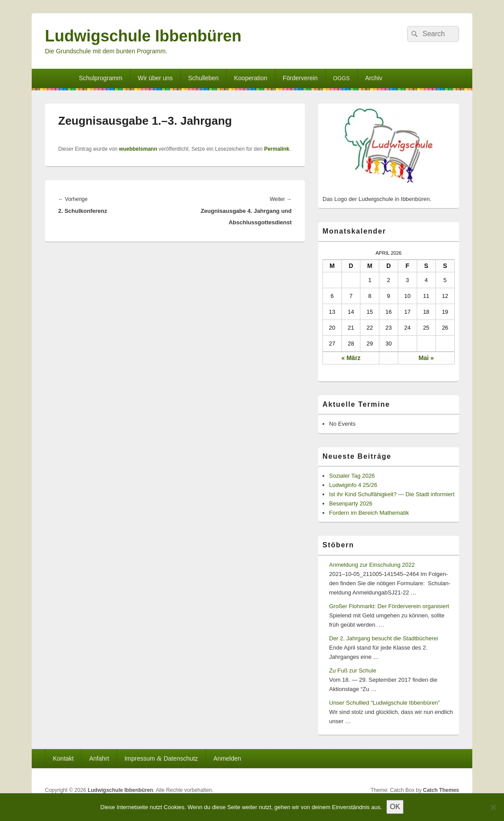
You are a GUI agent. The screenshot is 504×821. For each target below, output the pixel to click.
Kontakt (63, 758)
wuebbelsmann (138, 149)
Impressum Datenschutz (161, 758)
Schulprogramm (101, 78)
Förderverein (300, 78)
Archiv (374, 78)
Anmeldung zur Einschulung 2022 (372, 565)
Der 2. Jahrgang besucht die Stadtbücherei (384, 638)
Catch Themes (441, 790)
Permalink (276, 149)
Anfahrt (99, 758)
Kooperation (251, 78)
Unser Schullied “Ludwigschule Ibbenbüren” (384, 703)
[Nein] (493, 807)
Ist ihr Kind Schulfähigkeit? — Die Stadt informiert (392, 494)
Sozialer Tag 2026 (352, 476)
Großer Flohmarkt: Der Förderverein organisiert (389, 606)
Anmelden (227, 758)
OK (395, 807)
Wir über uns (155, 78)
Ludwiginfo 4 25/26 (353, 485)
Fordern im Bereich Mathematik (369, 513)
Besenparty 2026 (351, 503)
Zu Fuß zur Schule (353, 671)
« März (351, 358)
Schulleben (203, 78)
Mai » (426, 358)
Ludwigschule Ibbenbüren (143, 36)
